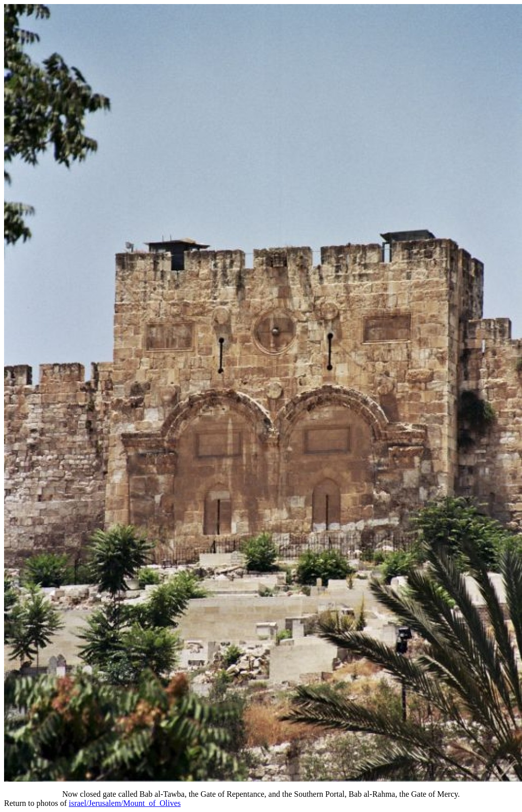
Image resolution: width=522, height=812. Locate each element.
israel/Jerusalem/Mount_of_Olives (125, 803)
